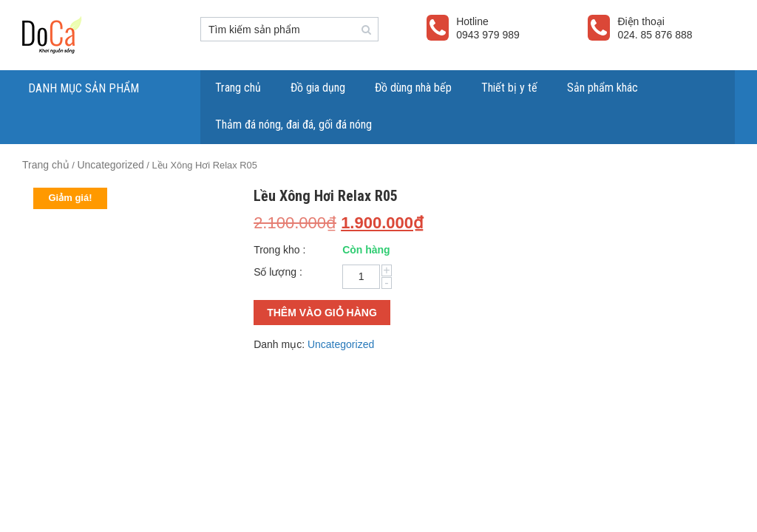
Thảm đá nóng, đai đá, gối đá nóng (293, 125)
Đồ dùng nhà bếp (413, 88)
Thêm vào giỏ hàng (322, 313)
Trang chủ (238, 88)
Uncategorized (110, 165)
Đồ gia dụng (318, 88)
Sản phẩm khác (602, 88)
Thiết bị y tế (509, 88)
